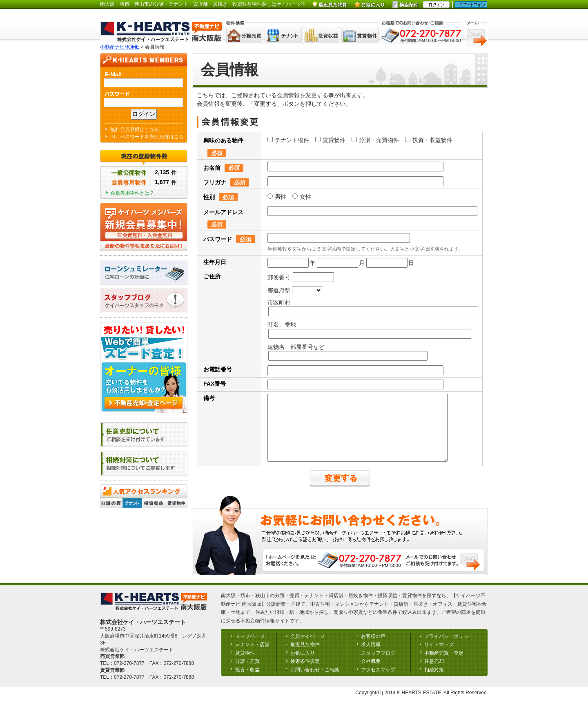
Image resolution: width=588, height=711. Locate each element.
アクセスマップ (378, 682)
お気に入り (303, 665)
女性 (302, 197)
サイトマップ (439, 657)
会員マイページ (307, 649)
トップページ (250, 649)
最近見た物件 (305, 657)
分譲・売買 (247, 673)
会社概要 (371, 673)
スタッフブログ (378, 665)
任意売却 (434, 673)
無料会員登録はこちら (135, 129)
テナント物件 (288, 140)
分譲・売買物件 (375, 140)
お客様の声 (373, 649)
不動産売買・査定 (444, 665)
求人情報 (371, 657)
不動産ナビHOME (120, 47)
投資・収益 (247, 682)
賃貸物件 (330, 140)
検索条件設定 (305, 673)
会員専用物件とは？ (132, 193)
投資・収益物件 (429, 140)
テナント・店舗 (252, 657)
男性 (277, 197)
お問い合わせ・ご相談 (315, 682)
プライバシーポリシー (449, 649)
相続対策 (434, 682)
